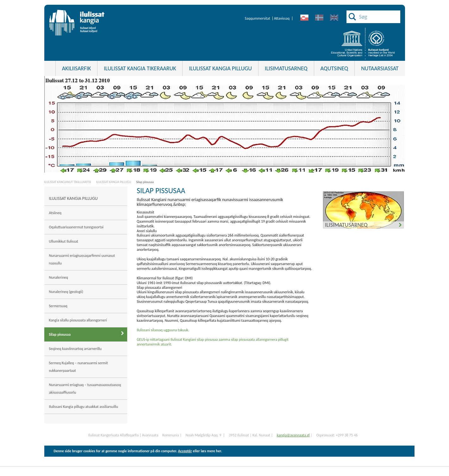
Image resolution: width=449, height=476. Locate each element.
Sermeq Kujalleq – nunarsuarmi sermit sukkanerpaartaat (78, 367)
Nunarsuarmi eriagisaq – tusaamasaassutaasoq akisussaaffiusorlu (85, 389)
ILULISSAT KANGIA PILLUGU (220, 68)
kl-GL (305, 18)
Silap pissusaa (145, 182)
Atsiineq (55, 213)
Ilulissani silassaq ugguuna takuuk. (163, 330)
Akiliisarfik (76, 68)
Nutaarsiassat (380, 68)
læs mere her (211, 451)
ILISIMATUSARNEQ (286, 68)
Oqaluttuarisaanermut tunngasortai (77, 227)
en (334, 18)
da (319, 18)
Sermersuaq (58, 306)
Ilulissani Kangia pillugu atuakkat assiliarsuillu (84, 407)
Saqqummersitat (257, 18)
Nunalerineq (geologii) (66, 292)
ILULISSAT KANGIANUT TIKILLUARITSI (68, 182)
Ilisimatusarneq (346, 225)
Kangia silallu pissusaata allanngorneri (78, 320)
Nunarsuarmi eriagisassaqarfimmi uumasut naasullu (82, 259)
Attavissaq (282, 18)
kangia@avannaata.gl (293, 435)
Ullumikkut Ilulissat (64, 241)
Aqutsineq (334, 68)
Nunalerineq (59, 277)
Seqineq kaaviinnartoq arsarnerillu (75, 349)
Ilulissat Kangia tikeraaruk (140, 68)
